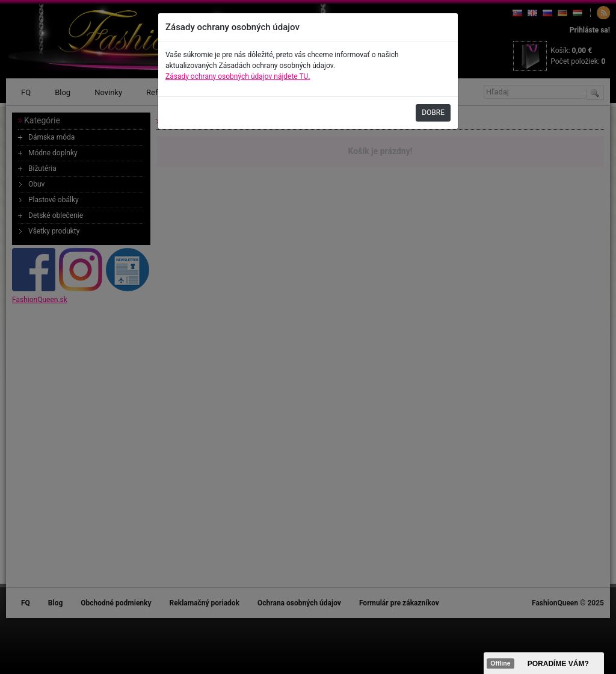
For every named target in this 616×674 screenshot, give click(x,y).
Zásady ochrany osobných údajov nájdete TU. (238, 76)
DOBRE (433, 113)
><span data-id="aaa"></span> (544, 663)
